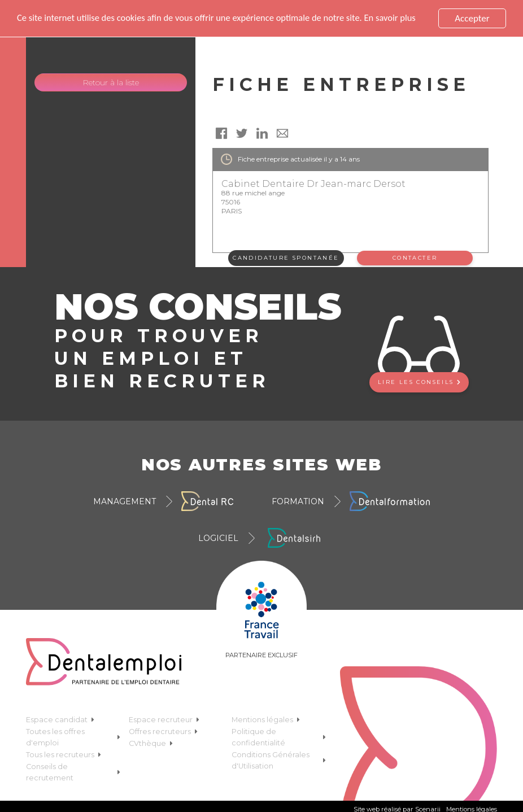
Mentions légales (266, 720)
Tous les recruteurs (64, 755)
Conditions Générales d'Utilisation (279, 760)
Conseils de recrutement (73, 772)
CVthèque (151, 743)
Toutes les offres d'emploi (73, 737)
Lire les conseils (419, 382)
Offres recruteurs (163, 732)
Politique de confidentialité (279, 737)
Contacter (415, 258)
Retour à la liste (111, 82)
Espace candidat (60, 720)
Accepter (472, 18)
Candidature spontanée (286, 258)
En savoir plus (402, 18)
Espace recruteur (164, 720)
